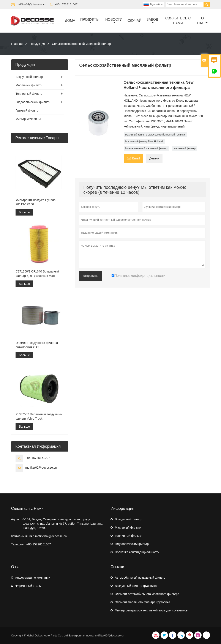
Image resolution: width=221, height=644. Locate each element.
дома (70, 21)
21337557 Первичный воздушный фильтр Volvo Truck (39, 416)
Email (133, 158)
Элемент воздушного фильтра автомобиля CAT (37, 345)
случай (135, 21)
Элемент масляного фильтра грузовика (142, 602)
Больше (24, 212)
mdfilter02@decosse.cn (32, 4)
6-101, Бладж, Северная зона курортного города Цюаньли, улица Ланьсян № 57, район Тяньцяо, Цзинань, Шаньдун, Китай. (63, 524)
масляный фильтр (185, 148)
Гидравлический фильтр (32, 102)
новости (114, 21)
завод (152, 21)
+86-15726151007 (66, 4)
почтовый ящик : (22, 536)
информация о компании (33, 578)
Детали (154, 158)
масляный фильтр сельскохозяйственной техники (155, 135)
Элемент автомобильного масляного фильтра (147, 594)
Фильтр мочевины (28, 119)
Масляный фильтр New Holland (144, 142)
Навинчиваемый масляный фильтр (146, 148)
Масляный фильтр (28, 85)
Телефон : (18, 544)
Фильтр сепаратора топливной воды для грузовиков (151, 610)
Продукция (37, 44)
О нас (202, 21)
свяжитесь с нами (178, 21)
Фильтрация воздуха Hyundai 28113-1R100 (36, 202)
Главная (17, 44)
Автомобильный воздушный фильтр (140, 578)
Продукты (90, 21)
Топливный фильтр (29, 94)
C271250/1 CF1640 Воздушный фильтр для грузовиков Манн (37, 274)
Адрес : (16, 519)
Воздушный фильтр (29, 77)
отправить (90, 276)
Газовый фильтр (27, 110)
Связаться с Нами (27, 509)
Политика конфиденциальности (137, 552)
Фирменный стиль (28, 586)
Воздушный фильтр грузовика (136, 586)
